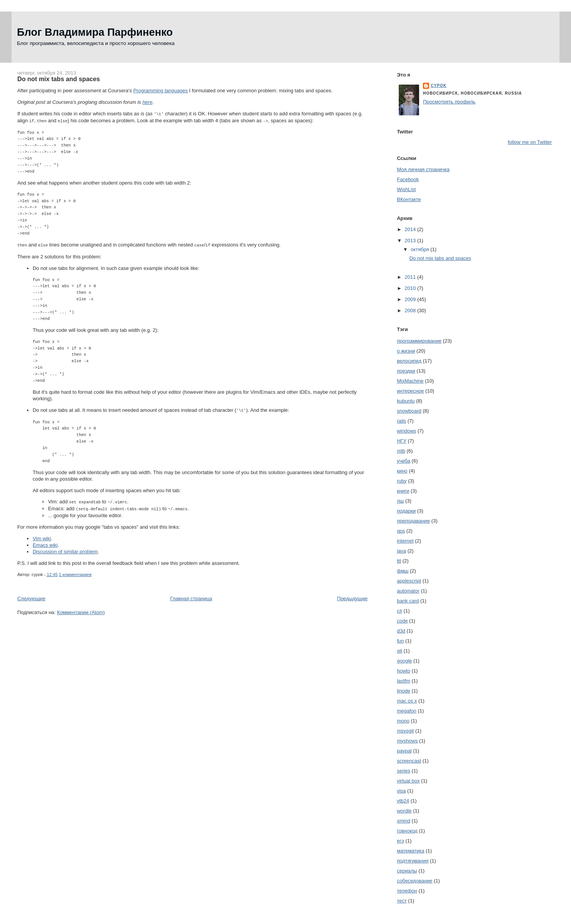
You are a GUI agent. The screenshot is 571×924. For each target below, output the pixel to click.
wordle (404, 811)
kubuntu (406, 401)
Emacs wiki (45, 543)
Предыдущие (352, 596)
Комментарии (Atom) (81, 610)
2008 (411, 310)
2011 (411, 277)
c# (400, 611)
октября (420, 249)
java (401, 551)
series (404, 771)
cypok (439, 86)
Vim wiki (42, 536)
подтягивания (413, 861)
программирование (419, 341)
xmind (404, 821)
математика (410, 851)
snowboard (409, 411)
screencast (409, 761)
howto (404, 671)
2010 (411, 288)
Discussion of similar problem (65, 549)
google (404, 661)
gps (401, 531)
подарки (406, 511)
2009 (411, 299)
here (147, 102)
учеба (404, 461)
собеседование (415, 881)
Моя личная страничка (423, 169)
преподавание (413, 521)
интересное (410, 391)
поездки (406, 371)
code (402, 621)
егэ (400, 841)
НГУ (402, 441)
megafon (407, 711)
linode (404, 691)
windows (406, 431)
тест (402, 901)
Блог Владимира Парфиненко (95, 32)
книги (403, 491)
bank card (408, 601)
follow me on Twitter (530, 142)
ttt (399, 561)
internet (405, 541)
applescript (409, 581)
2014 (411, 229)
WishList (406, 189)
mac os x (407, 701)
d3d (401, 631)
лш (400, 501)
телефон (407, 891)
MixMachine (410, 381)
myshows (407, 741)
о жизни (406, 351)
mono (403, 721)
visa (401, 791)
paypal (404, 751)
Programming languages (161, 91)
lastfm (404, 681)
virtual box (408, 781)
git (400, 651)
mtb (401, 451)
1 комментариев (75, 572)
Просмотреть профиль (449, 102)
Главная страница (191, 596)
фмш (403, 571)
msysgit (405, 731)
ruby (402, 481)
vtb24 (403, 801)
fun (400, 641)
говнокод (407, 831)
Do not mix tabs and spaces (59, 79)
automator (408, 591)
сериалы (407, 871)
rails (401, 421)
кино (402, 471)
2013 (411, 241)
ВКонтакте (409, 199)
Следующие (31, 596)
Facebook (408, 179)
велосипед (409, 361)
